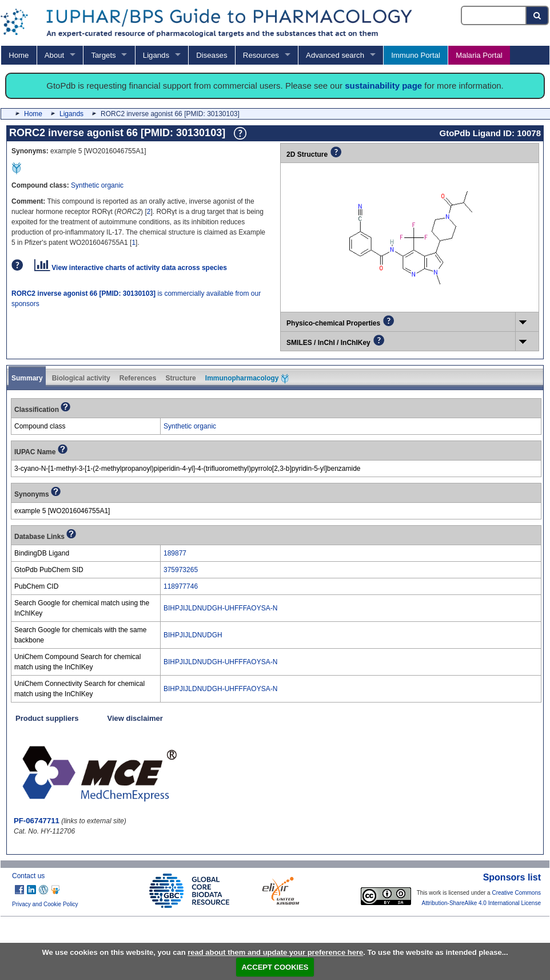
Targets (103, 55)
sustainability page (383, 86)
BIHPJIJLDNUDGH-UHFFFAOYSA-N (220, 608)
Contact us (28, 876)
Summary (27, 378)
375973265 (181, 570)
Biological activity (81, 378)
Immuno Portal (416, 55)
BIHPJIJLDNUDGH (193, 635)
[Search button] (538, 15)
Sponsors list (512, 877)
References (138, 378)
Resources (261, 55)
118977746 (181, 586)
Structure (180, 378)
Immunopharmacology (247, 379)
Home (19, 55)
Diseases (212, 55)
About (54, 55)
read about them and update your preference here (275, 952)
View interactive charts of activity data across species (131, 268)
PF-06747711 (37, 821)
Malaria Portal (479, 55)
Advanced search (335, 55)
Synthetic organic (97, 185)
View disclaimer (135, 718)
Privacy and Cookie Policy (45, 904)
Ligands (156, 55)
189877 (175, 553)
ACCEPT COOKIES (275, 967)
